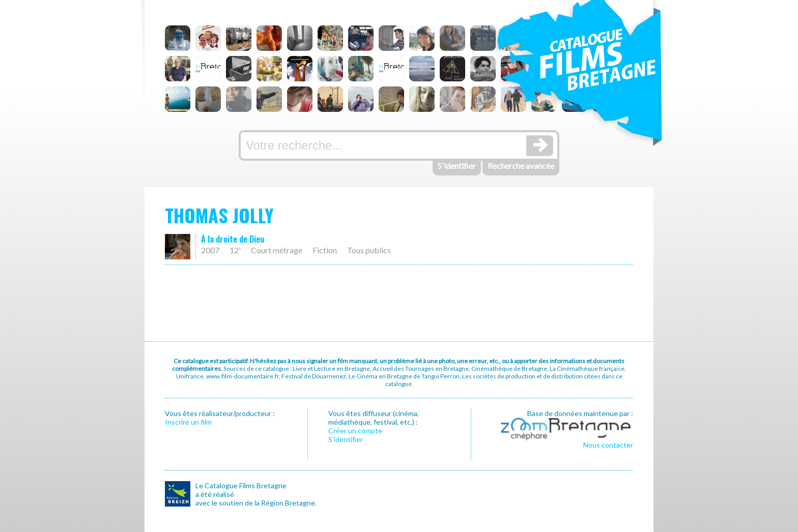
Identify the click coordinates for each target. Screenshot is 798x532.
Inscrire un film (188, 422)
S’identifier (346, 439)
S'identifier (457, 166)
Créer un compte (355, 431)
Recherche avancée (521, 166)
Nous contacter (608, 445)
